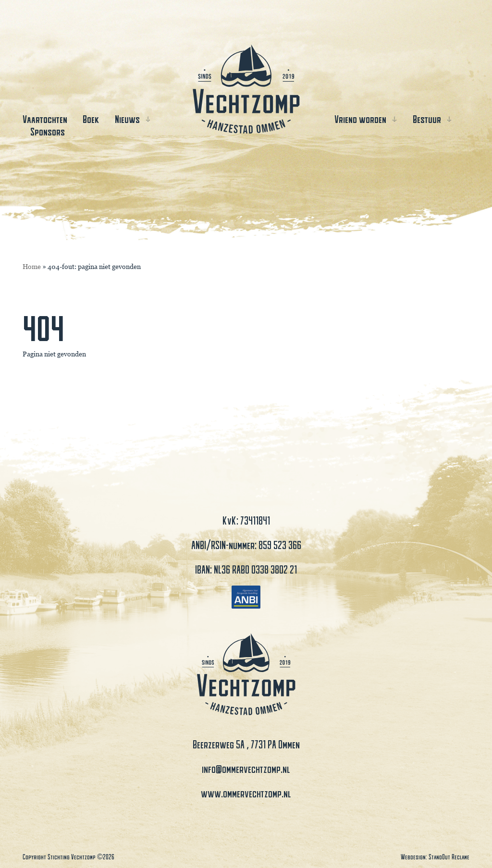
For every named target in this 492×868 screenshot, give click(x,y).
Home (32, 267)
